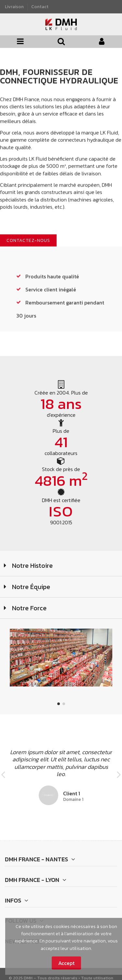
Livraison (15, 7)
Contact (40, 7)
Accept (66, 963)
